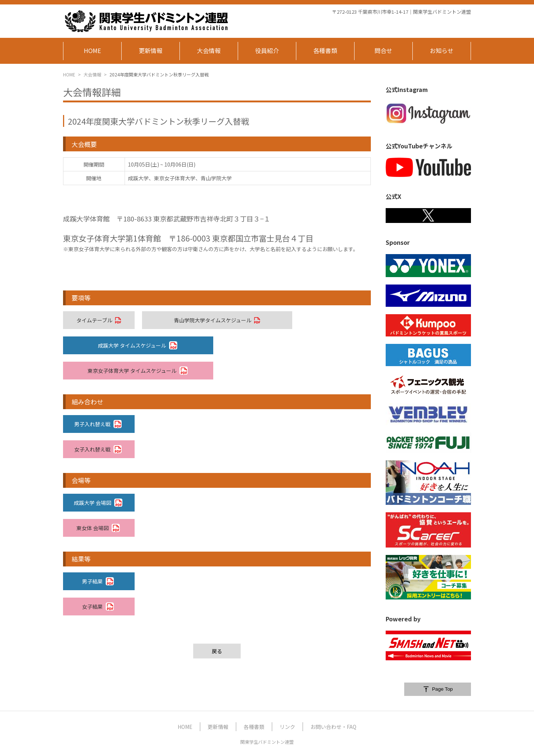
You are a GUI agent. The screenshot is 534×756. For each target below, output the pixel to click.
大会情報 (92, 74)
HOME (69, 74)
